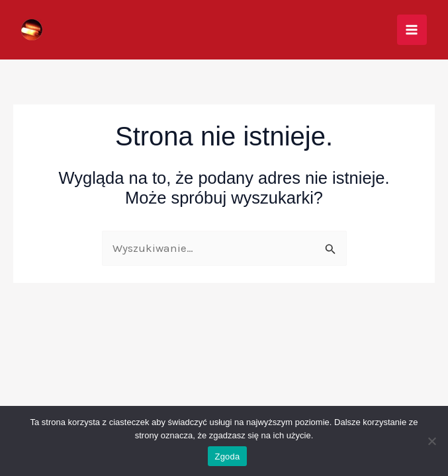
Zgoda (227, 456)
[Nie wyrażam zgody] (431, 441)
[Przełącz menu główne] (412, 30)
